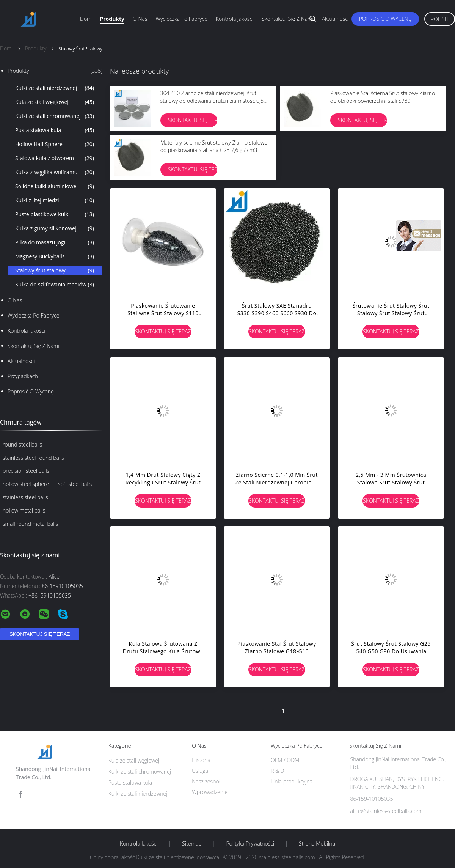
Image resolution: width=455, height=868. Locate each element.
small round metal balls (30, 524)
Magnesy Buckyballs (55, 256)
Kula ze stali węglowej (55, 102)
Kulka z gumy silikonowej (55, 228)
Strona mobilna (317, 844)
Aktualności (336, 19)
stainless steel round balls (33, 458)
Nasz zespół (206, 781)
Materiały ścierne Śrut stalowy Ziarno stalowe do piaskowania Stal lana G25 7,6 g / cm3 (214, 146)
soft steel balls (75, 484)
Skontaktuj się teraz (193, 120)
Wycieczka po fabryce (181, 19)
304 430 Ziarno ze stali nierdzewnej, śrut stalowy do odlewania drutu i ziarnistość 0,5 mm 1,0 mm (212, 101)
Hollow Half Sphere (55, 144)
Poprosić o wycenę (385, 19)
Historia (201, 760)
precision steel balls (26, 471)
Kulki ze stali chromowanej (55, 116)
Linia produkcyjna (292, 781)
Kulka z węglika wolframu (55, 172)
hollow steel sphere (26, 484)
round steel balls (22, 444)
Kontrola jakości (235, 19)
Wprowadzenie (210, 792)
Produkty (112, 19)
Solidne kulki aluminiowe (55, 186)
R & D (277, 771)
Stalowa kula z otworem (55, 158)
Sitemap (192, 844)
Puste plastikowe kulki (55, 214)
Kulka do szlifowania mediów (55, 285)
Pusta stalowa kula (55, 130)
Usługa (200, 771)
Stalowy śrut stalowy (55, 270)
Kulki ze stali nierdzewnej (55, 88)
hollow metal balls (24, 510)
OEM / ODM (285, 760)
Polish (440, 19)
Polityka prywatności (250, 844)
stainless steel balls (25, 497)
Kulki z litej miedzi (55, 200)
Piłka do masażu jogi (55, 242)
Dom (86, 19)
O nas (140, 19)
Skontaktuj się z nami (287, 19)
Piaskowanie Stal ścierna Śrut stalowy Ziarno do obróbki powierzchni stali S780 (383, 97)
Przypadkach (23, 376)
